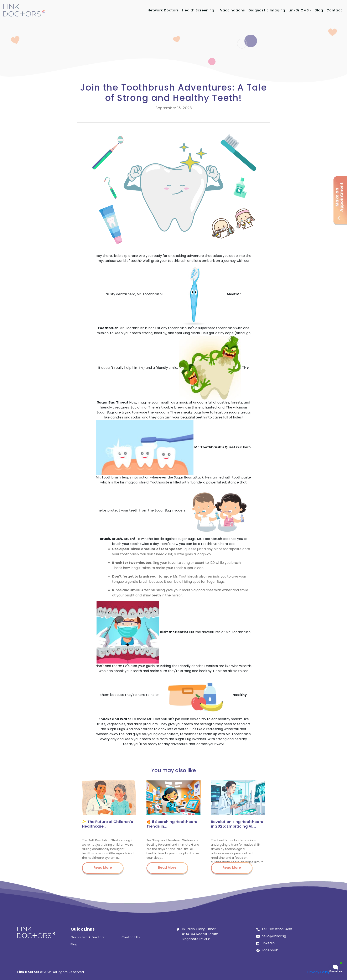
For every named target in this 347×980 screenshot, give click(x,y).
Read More (103, 868)
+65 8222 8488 (280, 929)
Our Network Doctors (88, 937)
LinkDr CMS (299, 10)
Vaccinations (233, 10)
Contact (334, 10)
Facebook (270, 950)
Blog (319, 10)
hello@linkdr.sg (274, 936)
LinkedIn (268, 943)
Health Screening (198, 10)
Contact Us (131, 937)
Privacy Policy (318, 972)
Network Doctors (163, 10)
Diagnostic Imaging (267, 10)
